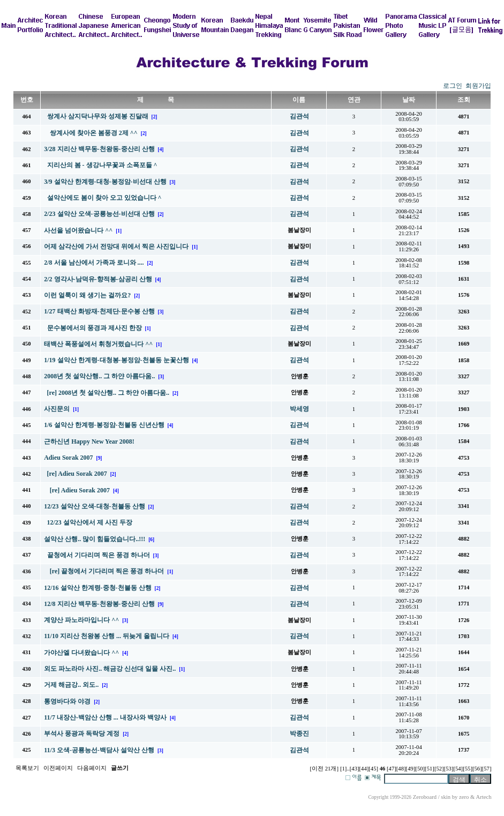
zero (464, 797)
